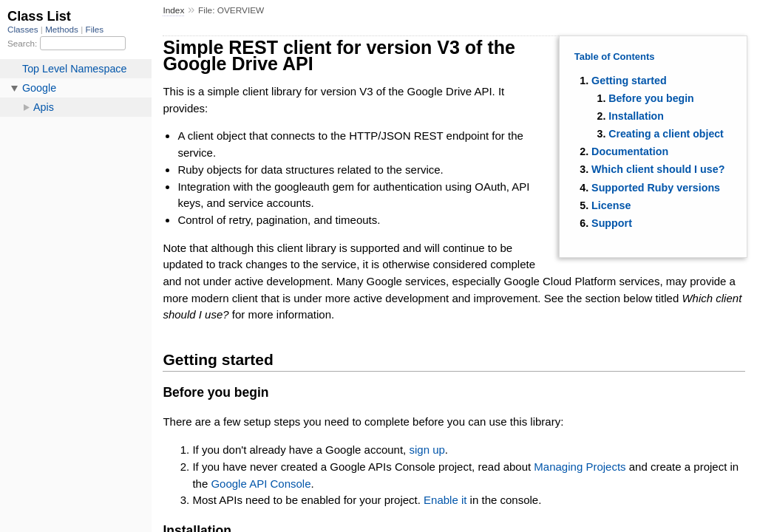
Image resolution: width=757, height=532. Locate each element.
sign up (427, 450)
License (611, 205)
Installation (636, 116)
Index (173, 10)
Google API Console (261, 484)
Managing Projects (580, 467)
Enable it (445, 500)
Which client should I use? (658, 169)
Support (612, 223)
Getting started (629, 81)
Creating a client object (666, 134)
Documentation (630, 151)
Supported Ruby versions (656, 188)
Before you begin (651, 98)
